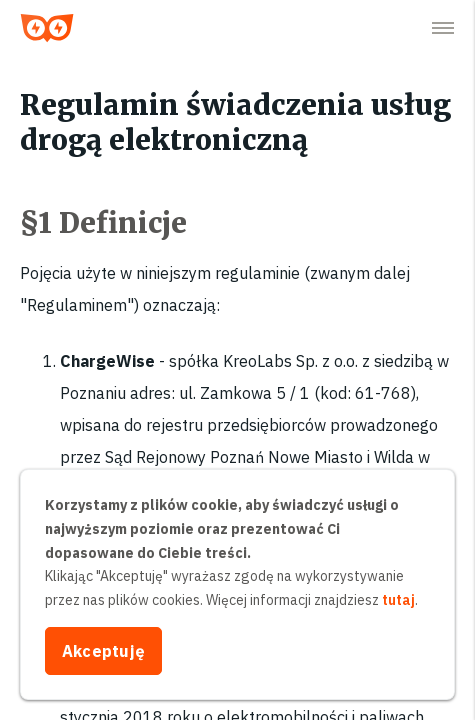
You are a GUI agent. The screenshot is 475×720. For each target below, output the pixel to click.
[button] (443, 28)
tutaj (398, 600)
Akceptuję (103, 651)
